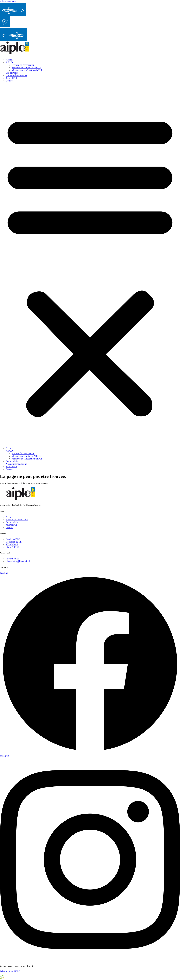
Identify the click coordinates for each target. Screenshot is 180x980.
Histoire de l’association (23, 65)
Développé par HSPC (10, 971)
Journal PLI (11, 78)
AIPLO (9, 62)
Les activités (12, 73)
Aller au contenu (8, 1)
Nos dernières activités (17, 75)
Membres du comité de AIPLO (26, 68)
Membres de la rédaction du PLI (27, 70)
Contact (9, 81)
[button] (90, 264)
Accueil (9, 60)
